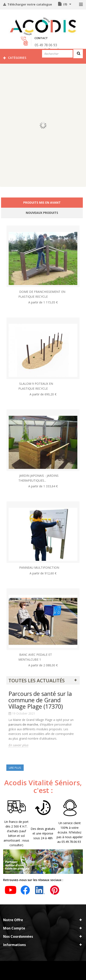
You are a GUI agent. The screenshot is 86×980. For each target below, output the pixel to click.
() (65, 4)
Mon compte (14, 928)
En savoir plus (18, 745)
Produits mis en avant (42, 202)
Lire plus (15, 768)
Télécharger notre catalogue (29, 4)
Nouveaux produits (42, 213)
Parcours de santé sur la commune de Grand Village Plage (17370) (40, 700)
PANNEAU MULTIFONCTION (39, 568)
